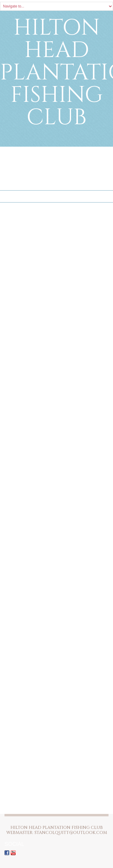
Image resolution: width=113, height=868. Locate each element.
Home (10, 196)
